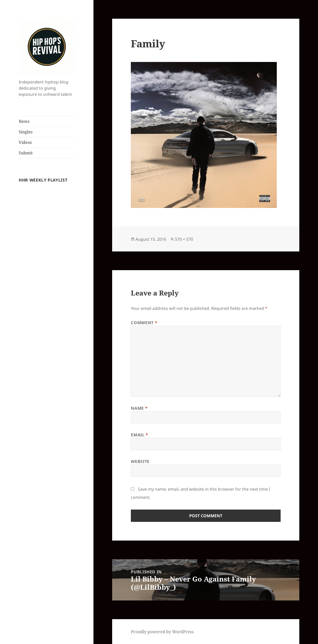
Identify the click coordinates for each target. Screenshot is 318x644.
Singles (26, 132)
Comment (144, 323)
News (24, 121)
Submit (26, 153)
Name (139, 408)
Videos (25, 142)
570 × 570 (184, 239)
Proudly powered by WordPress (162, 632)
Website (140, 461)
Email (139, 435)
